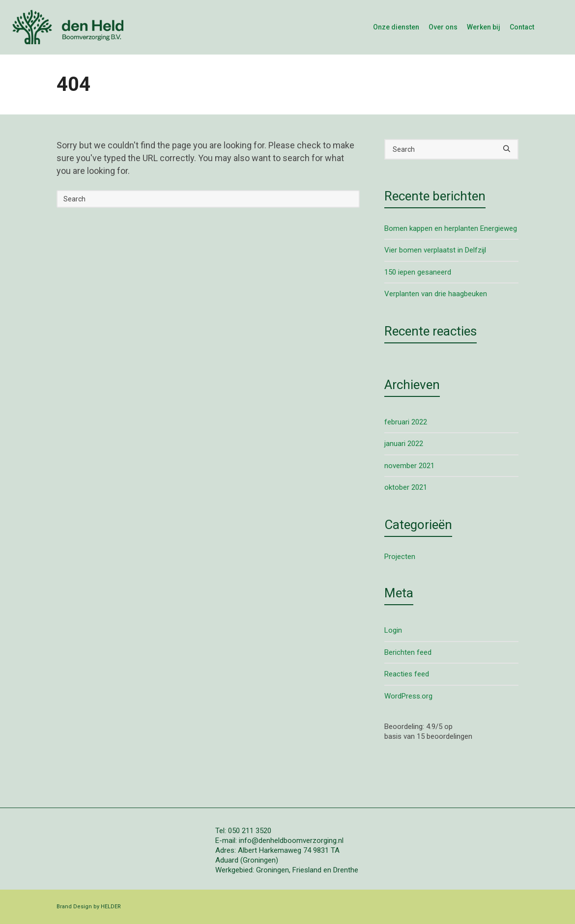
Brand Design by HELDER (89, 907)
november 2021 (409, 466)
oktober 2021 (406, 487)
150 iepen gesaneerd (418, 272)
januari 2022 (404, 444)
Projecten (400, 557)
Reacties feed (407, 674)
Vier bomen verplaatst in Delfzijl (435, 250)
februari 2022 (406, 422)
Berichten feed (408, 652)
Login (393, 630)
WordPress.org (408, 696)
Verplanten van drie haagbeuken (436, 294)
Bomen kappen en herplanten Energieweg (451, 228)
